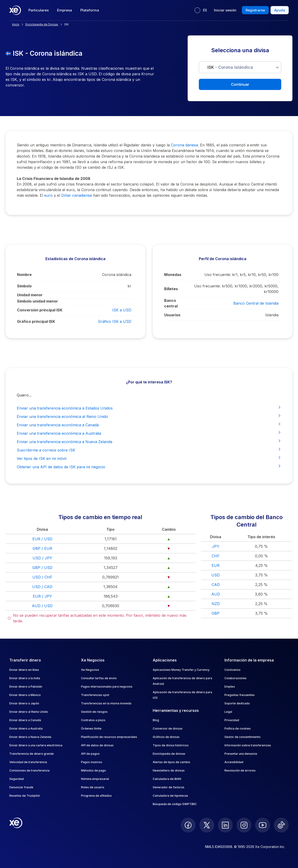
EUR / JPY (42, 596)
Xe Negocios (90, 670)
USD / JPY (42, 558)
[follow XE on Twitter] (207, 825)
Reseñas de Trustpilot (25, 796)
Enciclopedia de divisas (169, 754)
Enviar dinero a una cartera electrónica (36, 745)
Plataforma (90, 10)
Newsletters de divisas (169, 770)
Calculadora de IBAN (167, 779)
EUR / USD (42, 539)
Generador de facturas (169, 787)
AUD (216, 594)
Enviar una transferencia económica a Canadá (149, 425)
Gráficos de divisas (166, 737)
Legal (228, 712)
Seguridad (17, 779)
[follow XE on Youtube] (263, 825)
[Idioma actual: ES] (201, 10)
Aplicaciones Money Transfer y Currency (181, 670)
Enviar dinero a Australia (26, 728)
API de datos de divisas (97, 745)
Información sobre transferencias (248, 745)
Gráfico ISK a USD (115, 321)
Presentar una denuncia (241, 754)
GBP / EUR (42, 548)
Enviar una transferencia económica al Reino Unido (149, 416)
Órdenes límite (91, 728)
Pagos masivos (92, 762)
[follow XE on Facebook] (188, 825)
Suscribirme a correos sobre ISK (149, 450)
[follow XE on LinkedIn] (225, 825)
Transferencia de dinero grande (32, 754)
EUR (216, 565)
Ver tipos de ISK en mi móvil (149, 458)
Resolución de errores (240, 770)
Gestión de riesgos (94, 712)
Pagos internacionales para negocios (107, 687)
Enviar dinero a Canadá (25, 720)
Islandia (272, 315)
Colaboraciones (235, 678)
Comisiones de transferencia (29, 770)
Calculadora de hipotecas (170, 796)
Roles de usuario (93, 787)
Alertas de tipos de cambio (171, 762)
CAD (216, 585)
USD (216, 575)
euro (48, 195)
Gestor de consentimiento (242, 737)
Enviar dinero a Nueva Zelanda (30, 737)
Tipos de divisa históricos (171, 745)
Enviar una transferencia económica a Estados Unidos (149, 408)
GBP (216, 613)
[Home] (15, 10)
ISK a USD (122, 310)
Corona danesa (184, 145)
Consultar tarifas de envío (99, 678)
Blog (156, 720)
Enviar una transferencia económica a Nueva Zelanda (149, 441)
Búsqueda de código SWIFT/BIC (175, 804)
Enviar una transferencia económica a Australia (149, 433)
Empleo (230, 687)
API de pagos (90, 754)
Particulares (39, 10)
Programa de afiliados (96, 796)
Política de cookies (238, 728)
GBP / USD (42, 568)
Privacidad (232, 720)
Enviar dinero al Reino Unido (29, 712)
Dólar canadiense (77, 195)
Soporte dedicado (237, 703)
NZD (216, 604)
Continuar (240, 84)
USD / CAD (42, 587)
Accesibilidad (234, 762)
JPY (216, 546)
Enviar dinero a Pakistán (26, 687)
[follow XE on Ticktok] (281, 825)
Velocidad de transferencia (28, 762)
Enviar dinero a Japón (24, 703)
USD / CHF (42, 577)
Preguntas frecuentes (240, 695)
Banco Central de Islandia (256, 303)
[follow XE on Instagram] (244, 825)
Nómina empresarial (95, 779)
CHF (216, 556)
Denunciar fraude (21, 787)
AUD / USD (42, 606)
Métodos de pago (93, 770)
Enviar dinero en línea (24, 670)
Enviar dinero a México (25, 695)
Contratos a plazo (93, 720)
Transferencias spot (95, 695)
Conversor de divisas (168, 728)
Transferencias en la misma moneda (106, 703)
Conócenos (232, 670)
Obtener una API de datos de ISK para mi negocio (149, 467)
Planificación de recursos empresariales (109, 737)
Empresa (64, 10)
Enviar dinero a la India (25, 678)
